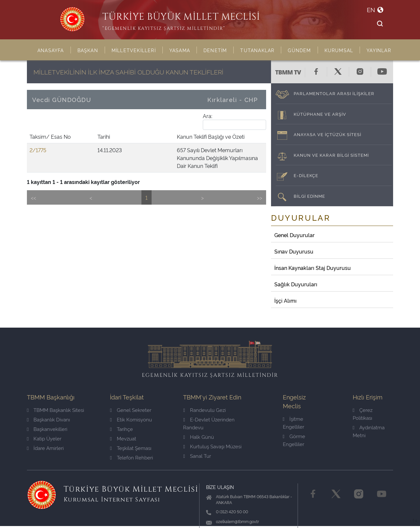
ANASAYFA (51, 50)
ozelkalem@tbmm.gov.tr (237, 521)
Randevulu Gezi (204, 410)
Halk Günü (198, 437)
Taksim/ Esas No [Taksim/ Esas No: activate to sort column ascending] (40, 140)
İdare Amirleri (45, 448)
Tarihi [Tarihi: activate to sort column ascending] (66, 144)
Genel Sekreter (130, 410)
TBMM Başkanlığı (51, 397)
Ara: (234, 121)
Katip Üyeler (44, 438)
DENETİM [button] (215, 50)
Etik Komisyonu (131, 419)
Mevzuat (123, 438)
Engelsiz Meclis (294, 401)
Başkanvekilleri (47, 429)
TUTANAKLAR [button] (257, 50)
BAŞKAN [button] (88, 50)
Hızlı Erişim (368, 397)
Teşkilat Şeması (130, 448)
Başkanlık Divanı (48, 419)
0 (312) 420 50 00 (232, 511)
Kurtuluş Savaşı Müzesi (212, 446)
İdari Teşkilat (127, 397)
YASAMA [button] (180, 50)
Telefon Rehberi (131, 457)
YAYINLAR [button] (379, 50)
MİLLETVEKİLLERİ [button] (134, 50)
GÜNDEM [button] (299, 50)
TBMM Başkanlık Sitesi (55, 410)
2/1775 (38, 158)
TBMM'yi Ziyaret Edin (212, 397)
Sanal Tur (197, 456)
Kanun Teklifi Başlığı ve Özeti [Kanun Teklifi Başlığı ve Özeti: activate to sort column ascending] (124, 144)
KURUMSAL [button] (339, 50)
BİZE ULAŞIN (220, 487)
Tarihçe (121, 429)
